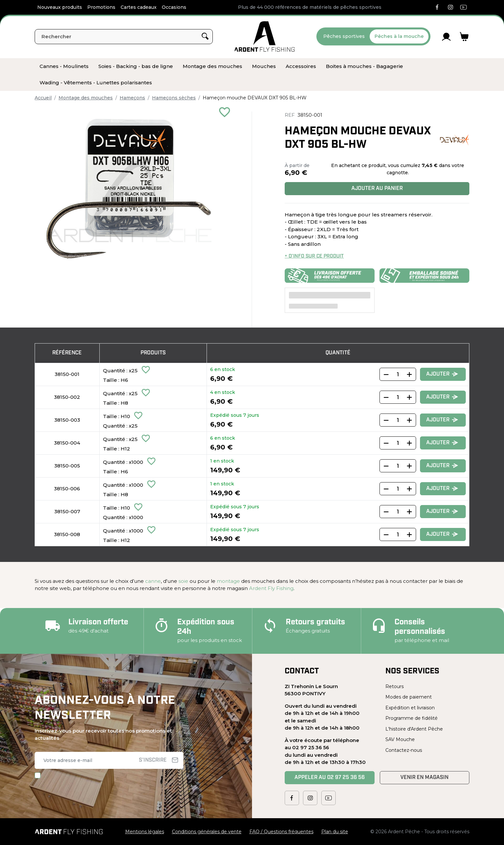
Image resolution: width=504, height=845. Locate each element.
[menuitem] (64, 66)
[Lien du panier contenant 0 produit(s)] (464, 37)
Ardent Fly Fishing (271, 588)
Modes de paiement (409, 697)
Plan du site (335, 832)
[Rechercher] (124, 37)
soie (183, 581)
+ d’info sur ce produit (314, 256)
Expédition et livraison (410, 708)
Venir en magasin (424, 778)
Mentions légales (145, 832)
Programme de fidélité (412, 718)
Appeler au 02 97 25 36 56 (330, 778)
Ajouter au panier (377, 189)
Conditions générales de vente (207, 832)
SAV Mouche (400, 739)
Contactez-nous (404, 750)
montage (228, 581)
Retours (395, 686)
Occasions (174, 7)
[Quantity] (398, 374)
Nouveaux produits (60, 7)
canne (153, 581)
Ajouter (442, 374)
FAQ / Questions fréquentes (281, 832)
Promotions (101, 7)
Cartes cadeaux (139, 7)
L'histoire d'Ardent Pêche (414, 729)
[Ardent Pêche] (265, 36)
